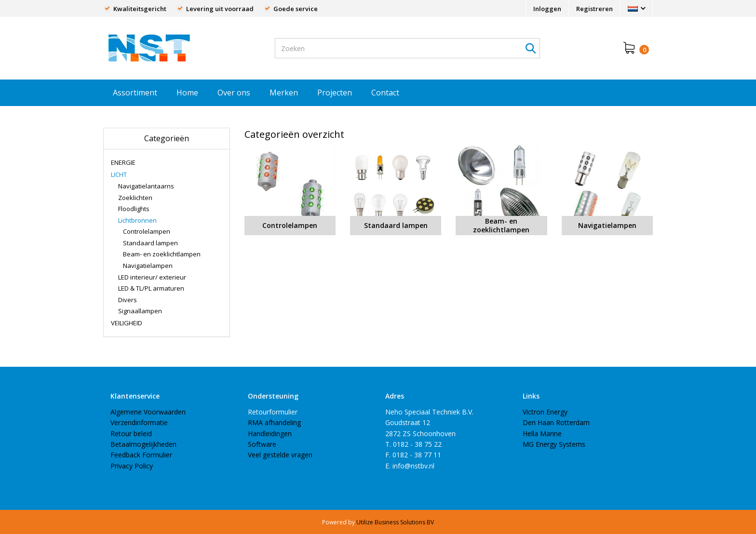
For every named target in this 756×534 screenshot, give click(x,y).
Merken (284, 93)
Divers (128, 300)
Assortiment (135, 93)
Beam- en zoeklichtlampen (162, 254)
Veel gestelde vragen (280, 455)
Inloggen (547, 9)
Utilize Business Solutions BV (395, 522)
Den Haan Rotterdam (556, 422)
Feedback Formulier (141, 455)
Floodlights (134, 209)
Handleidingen (270, 434)
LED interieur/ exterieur (152, 277)
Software (262, 444)
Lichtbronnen (137, 220)
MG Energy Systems (554, 444)
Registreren (594, 9)
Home (187, 93)
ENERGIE (123, 162)
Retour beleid (131, 434)
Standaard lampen (150, 243)
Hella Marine (542, 434)
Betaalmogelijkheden (143, 444)
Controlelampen (147, 231)
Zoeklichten (135, 198)
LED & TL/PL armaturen (151, 288)
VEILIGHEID (127, 323)
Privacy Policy (132, 466)
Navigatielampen (148, 266)
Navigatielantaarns (146, 186)
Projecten (335, 93)
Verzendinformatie (139, 422)
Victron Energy (545, 412)
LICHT (119, 174)
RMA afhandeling (274, 422)
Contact (385, 93)
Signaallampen (140, 311)
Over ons (234, 93)
